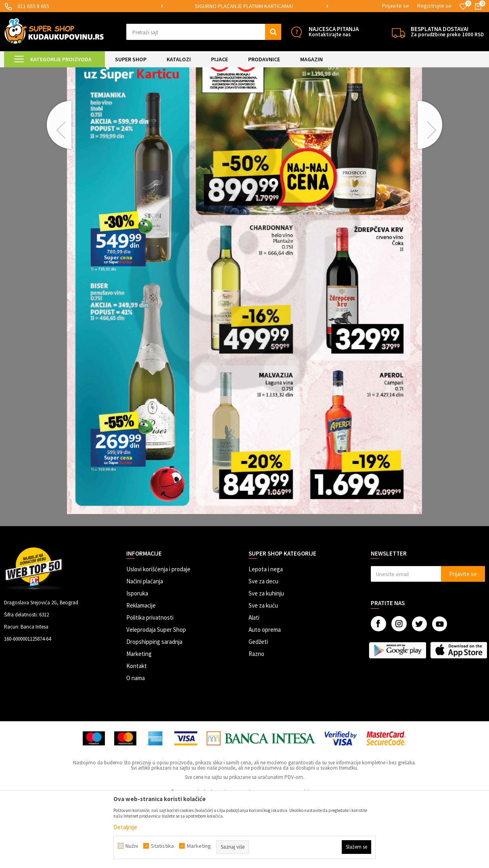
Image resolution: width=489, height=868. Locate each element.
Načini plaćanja (145, 648)
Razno (256, 721)
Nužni (132, 846)
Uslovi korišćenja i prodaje (158, 636)
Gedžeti (258, 709)
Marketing (139, 721)
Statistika (162, 846)
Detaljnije (125, 827)
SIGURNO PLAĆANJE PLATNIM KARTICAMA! (256, 6)
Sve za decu (263, 648)
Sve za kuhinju (266, 661)
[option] (256, 6)
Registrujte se (434, 6)
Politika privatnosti (150, 685)
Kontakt (137, 733)
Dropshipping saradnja (154, 709)
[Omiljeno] (463, 6)
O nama (136, 745)
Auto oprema (265, 697)
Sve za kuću (263, 673)
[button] (204, 32)
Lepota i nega (266, 636)
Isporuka (137, 661)
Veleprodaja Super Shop (156, 697)
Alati (254, 685)
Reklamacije (141, 673)
